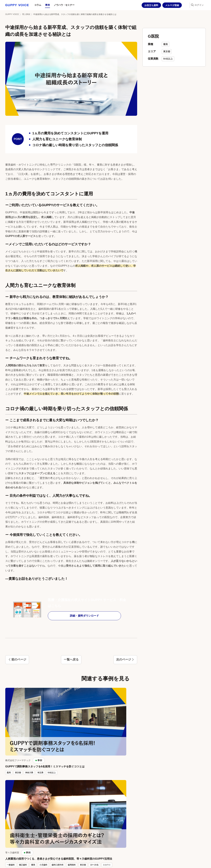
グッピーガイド (40, 863)
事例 (47, 5)
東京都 (167, 51)
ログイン (199, 5)
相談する (37, 816)
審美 (166, 44)
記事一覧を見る (105, 765)
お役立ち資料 (151, 5)
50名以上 (168, 59)
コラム (38, 5)
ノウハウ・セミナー (64, 5)
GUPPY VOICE (12, 14)
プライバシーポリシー (72, 863)
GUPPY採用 (13, 863)
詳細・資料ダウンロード (71, 616)
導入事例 (26, 14)
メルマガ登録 (172, 5)
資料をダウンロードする (105, 816)
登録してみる (174, 816)
